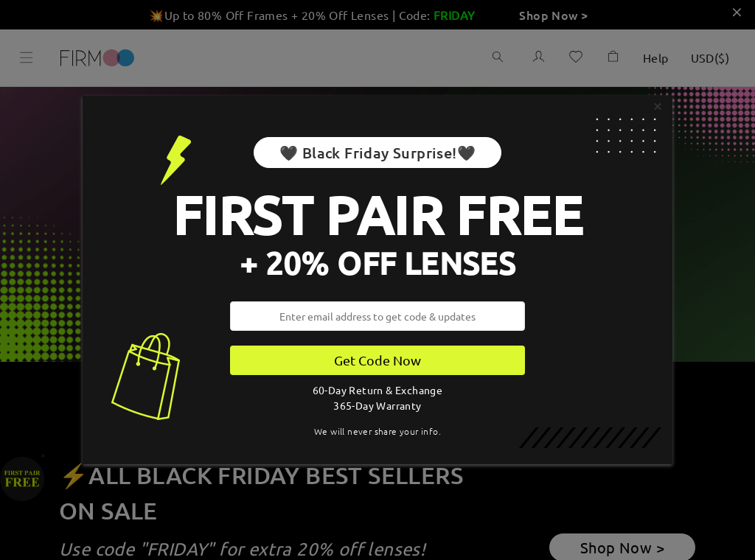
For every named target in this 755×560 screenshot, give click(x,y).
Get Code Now (377, 360)
